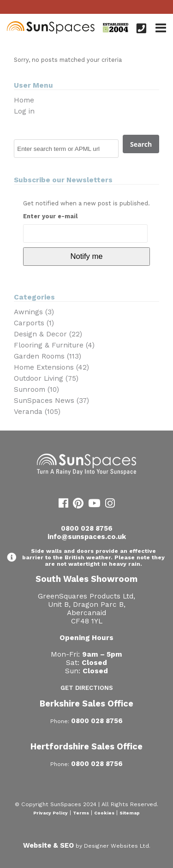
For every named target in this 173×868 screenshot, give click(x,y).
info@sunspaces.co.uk (87, 537)
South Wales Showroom (86, 579)
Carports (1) (34, 323)
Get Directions (87, 688)
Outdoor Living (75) (46, 378)
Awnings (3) (34, 312)
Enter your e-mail (50, 216)
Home (24, 100)
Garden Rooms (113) (48, 356)
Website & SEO (48, 845)
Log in (24, 111)
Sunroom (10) (36, 389)
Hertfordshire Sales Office (86, 746)
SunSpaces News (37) (51, 401)
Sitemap (130, 813)
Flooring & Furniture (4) (54, 345)
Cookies (104, 813)
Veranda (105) (37, 412)
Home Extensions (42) (51, 367)
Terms (81, 813)
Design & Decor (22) (48, 334)
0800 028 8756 (87, 528)
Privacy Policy (51, 813)
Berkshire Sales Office (86, 703)
